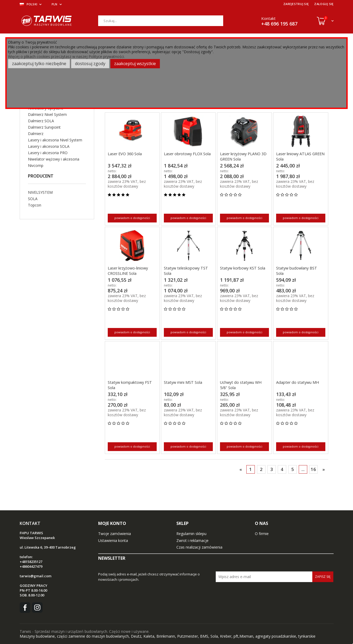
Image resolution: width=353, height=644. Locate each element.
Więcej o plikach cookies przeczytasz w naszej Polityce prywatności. (66, 56)
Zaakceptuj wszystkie (135, 64)
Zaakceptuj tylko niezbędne (39, 64)
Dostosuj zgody (90, 64)
